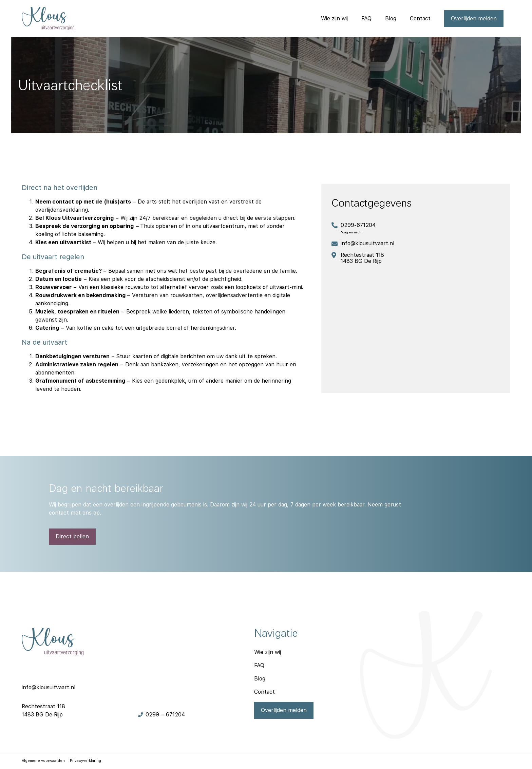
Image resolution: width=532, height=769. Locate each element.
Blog (391, 18)
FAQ (366, 18)
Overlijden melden (474, 18)
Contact (420, 18)
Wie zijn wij (334, 18)
